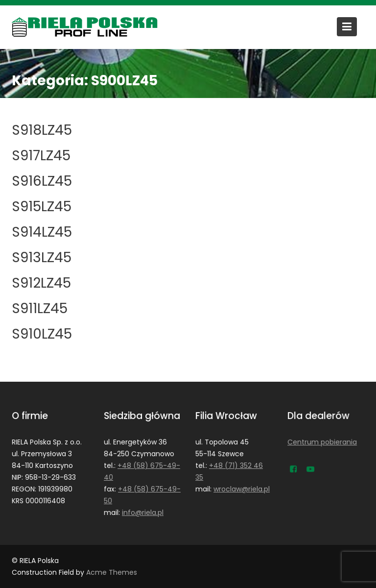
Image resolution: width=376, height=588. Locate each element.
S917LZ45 (41, 156)
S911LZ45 (40, 308)
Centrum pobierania (322, 442)
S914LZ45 (42, 232)
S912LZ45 (41, 283)
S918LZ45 (42, 130)
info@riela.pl (142, 512)
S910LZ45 (42, 334)
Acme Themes (112, 572)
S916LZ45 (42, 181)
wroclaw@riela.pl (242, 489)
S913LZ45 (42, 257)
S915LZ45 (42, 207)
